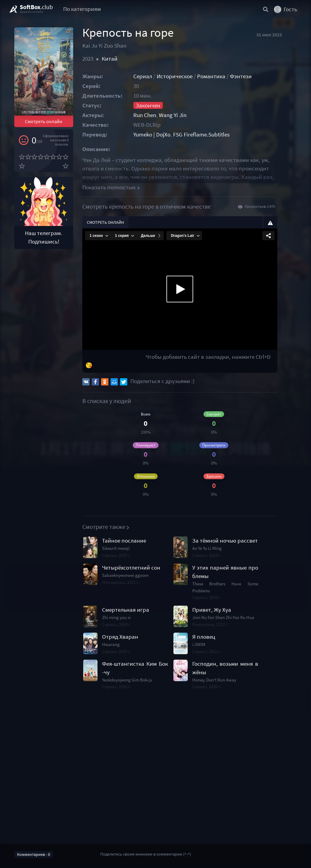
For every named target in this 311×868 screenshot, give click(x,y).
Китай (114, 59)
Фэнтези (249, 76)
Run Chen (153, 115)
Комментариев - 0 (34, 854)
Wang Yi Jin (181, 115)
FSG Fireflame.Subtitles (210, 135)
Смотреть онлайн (46, 129)
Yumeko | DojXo (160, 135)
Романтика (220, 76)
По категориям (82, 9)
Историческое (183, 76)
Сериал (151, 76)
